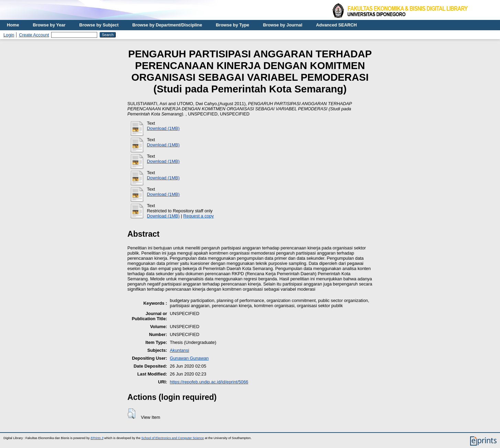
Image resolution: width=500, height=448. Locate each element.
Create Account (34, 35)
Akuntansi (180, 350)
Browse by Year (49, 25)
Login (9, 35)
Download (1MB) (163, 128)
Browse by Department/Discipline (167, 25)
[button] (131, 414)
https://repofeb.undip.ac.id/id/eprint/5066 (209, 382)
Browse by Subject (99, 25)
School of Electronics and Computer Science (173, 438)
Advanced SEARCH (336, 25)
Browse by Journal (283, 25)
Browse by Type (233, 25)
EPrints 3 (97, 438)
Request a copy (199, 216)
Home (13, 25)
